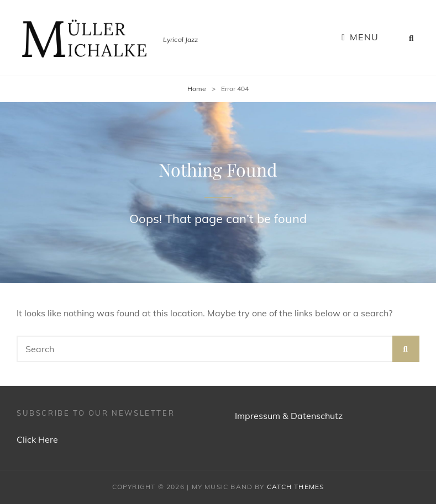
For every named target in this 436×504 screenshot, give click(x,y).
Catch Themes (295, 487)
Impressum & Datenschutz (289, 416)
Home (197, 89)
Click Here (37, 439)
